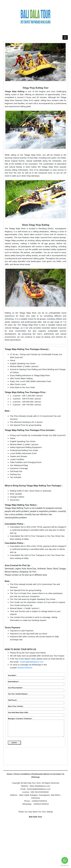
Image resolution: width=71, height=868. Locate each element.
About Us (48, 774)
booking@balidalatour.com (32, 662)
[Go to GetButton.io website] (65, 865)
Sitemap (36, 777)
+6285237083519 (25, 668)
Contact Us (59, 774)
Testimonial (37, 774)
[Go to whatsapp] (65, 860)
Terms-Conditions (23, 774)
